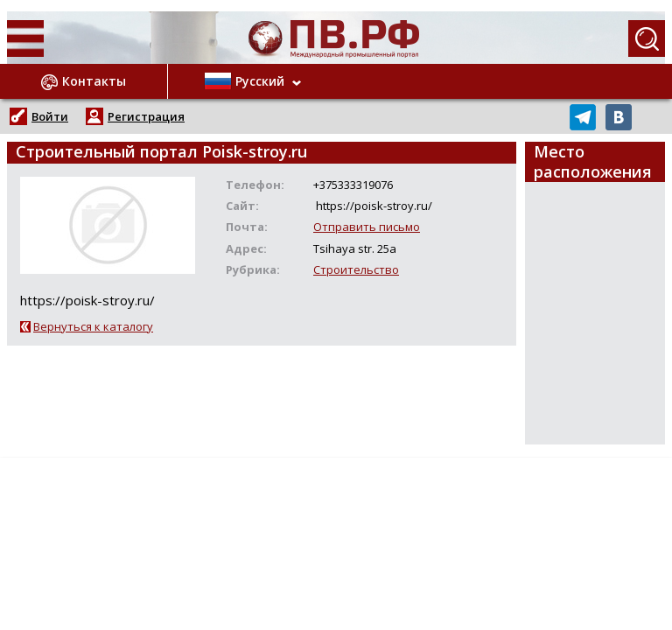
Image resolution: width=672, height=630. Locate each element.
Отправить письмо (367, 227)
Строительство (356, 269)
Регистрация (146, 116)
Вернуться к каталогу (93, 326)
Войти (50, 116)
